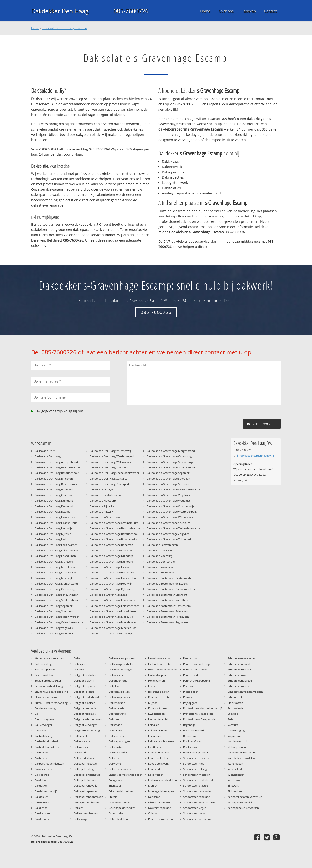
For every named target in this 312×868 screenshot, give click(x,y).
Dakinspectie (82, 747)
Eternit (113, 797)
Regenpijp (189, 725)
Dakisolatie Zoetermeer (161, 572)
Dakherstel (80, 736)
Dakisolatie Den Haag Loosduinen (55, 556)
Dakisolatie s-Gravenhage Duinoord (111, 562)
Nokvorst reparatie (160, 808)
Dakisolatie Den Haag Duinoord (54, 506)
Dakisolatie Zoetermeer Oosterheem (169, 606)
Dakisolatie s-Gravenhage (105, 517)
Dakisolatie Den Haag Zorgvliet (108, 478)
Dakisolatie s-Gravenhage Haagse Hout (113, 578)
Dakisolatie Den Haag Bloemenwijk (56, 484)
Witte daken (235, 780)
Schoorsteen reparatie (197, 797)
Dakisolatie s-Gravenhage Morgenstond (171, 451)
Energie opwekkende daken (126, 775)
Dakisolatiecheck (84, 758)
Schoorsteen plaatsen (196, 786)
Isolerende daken (159, 692)
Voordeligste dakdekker (242, 758)
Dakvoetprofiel (118, 752)
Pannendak (190, 658)
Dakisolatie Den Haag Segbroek (54, 606)
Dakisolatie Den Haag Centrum (53, 495)
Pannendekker (192, 675)
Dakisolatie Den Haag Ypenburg (109, 467)
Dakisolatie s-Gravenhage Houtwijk (111, 584)
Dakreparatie (117, 708)
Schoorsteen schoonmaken (200, 802)
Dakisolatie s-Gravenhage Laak (108, 595)
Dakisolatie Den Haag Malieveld (54, 562)
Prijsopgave (190, 703)
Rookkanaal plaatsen (196, 752)
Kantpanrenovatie (159, 697)
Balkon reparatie (45, 669)
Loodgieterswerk (158, 764)
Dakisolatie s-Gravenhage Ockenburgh (170, 456)
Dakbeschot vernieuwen (49, 764)
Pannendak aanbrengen (198, 664)
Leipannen (155, 736)
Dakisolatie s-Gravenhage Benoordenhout (115, 528)
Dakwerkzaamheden (121, 769)
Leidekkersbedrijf (159, 730)
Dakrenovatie (117, 703)
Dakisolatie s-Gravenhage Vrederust (168, 500)
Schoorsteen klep (194, 764)
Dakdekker (41, 786)
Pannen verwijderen (160, 819)
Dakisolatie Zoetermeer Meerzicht (167, 595)
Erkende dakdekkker (121, 791)
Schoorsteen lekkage (196, 769)
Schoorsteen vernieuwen (198, 819)
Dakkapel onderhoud (87, 775)
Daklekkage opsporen (122, 658)
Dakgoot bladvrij (84, 681)
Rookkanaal (190, 747)
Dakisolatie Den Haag (48, 456)
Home (35, 28)
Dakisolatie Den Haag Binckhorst (54, 478)
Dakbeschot (42, 758)
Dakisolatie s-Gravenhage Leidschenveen (115, 606)
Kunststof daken (158, 708)
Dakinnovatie (82, 741)
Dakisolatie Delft (45, 451)
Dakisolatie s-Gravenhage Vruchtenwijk (170, 506)
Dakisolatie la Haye (101, 489)
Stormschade (236, 708)
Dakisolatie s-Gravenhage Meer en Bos (113, 628)
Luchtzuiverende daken (162, 780)
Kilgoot (153, 703)
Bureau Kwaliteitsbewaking (51, 703)
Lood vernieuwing (159, 752)
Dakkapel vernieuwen (87, 802)
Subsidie (233, 714)
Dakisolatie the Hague (160, 550)
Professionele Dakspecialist (200, 719)
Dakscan (114, 719)
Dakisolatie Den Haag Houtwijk (53, 528)
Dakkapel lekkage (84, 769)
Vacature (233, 725)
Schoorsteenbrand (239, 664)
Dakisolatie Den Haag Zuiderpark (110, 484)
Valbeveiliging (236, 730)
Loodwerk (154, 769)
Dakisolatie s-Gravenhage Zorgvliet (168, 534)
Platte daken (191, 692)
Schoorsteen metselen (197, 775)
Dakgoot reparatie (85, 714)
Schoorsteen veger (194, 813)
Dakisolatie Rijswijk (101, 512)
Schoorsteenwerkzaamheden (245, 692)
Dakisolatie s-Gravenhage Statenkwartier (171, 484)
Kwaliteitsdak (156, 714)
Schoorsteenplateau (240, 681)
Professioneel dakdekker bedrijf (203, 708)
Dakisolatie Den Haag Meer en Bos (55, 572)
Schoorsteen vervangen (242, 658)
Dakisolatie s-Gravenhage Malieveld (111, 617)
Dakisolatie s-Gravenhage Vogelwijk (168, 495)
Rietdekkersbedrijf (194, 730)
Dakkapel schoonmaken (88, 797)
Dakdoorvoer (43, 819)
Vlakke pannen (237, 747)
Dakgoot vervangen (86, 725)
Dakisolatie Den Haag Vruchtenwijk (111, 451)
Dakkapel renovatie (86, 786)
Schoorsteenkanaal (239, 669)
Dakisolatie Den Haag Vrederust (54, 633)
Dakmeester (116, 675)
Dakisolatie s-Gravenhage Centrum (111, 550)
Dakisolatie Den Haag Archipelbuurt (56, 462)
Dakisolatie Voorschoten (161, 562)
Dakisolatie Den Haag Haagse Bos (55, 517)
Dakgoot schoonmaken (88, 719)
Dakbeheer (41, 752)
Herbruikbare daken (160, 664)
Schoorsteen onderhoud (198, 780)
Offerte (152, 813)
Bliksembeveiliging (46, 697)
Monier (153, 786)
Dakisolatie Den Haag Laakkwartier (56, 545)
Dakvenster (116, 747)
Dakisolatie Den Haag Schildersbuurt (57, 600)
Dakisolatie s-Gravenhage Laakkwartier (113, 600)
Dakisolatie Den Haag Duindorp (54, 500)
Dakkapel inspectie (85, 764)
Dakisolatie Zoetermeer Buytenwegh (169, 578)
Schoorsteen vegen (195, 808)
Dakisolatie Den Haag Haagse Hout (56, 523)
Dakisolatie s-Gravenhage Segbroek (168, 473)
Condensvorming (45, 708)
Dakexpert (80, 664)
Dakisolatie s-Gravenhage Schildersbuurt (171, 467)
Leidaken (154, 725)
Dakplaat (114, 686)
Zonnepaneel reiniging (241, 802)
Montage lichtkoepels (161, 791)
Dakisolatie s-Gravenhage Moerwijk (111, 633)
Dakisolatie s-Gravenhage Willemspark (170, 517)
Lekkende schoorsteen (162, 741)
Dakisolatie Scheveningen (162, 545)
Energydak (115, 786)
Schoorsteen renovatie (197, 791)
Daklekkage (81, 819)
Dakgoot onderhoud (86, 697)
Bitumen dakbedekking (49, 686)
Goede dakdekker (119, 802)
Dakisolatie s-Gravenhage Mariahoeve (113, 622)
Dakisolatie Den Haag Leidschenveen (57, 550)
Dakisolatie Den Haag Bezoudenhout (57, 473)
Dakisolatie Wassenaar (160, 567)
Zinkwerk (233, 786)
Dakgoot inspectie (85, 686)
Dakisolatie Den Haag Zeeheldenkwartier (114, 473)
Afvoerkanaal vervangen (49, 658)
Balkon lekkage (44, 664)
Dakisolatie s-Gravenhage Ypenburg (168, 523)
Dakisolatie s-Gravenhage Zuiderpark (169, 539)
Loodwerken (156, 775)
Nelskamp (154, 797)
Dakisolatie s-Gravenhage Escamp (64, 28)
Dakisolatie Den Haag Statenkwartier (57, 617)
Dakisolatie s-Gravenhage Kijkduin (110, 589)
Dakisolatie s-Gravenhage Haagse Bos (112, 572)
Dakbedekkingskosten (48, 747)
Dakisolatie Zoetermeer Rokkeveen (168, 617)
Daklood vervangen (121, 669)
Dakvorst (114, 758)
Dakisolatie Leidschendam (106, 495)
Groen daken (117, 813)
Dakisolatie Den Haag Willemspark (110, 462)
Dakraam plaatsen (120, 697)
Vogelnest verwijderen (241, 752)
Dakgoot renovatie (85, 708)
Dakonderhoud (118, 681)
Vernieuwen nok (238, 741)
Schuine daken (237, 697)
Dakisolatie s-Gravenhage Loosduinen (113, 611)
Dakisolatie (80, 752)
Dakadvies (41, 730)
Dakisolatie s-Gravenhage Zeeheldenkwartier (174, 528)
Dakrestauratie (118, 714)
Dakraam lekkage (119, 692)
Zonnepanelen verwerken (243, 808)
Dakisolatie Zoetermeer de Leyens (167, 584)
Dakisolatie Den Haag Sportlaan (54, 611)
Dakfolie (79, 669)
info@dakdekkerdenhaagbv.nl (256, 456)
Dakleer (78, 808)
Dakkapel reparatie (85, 791)
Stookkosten (235, 703)
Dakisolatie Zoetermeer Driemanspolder (171, 589)
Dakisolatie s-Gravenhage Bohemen (111, 545)
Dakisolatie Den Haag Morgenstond (56, 584)
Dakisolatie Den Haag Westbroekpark (112, 456)
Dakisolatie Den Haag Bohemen (54, 489)
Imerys (152, 686)
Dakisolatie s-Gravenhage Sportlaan (168, 478)
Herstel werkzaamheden (163, 669)
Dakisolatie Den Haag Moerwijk (54, 578)
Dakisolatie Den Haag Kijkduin (53, 534)
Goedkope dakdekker (122, 808)
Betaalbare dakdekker (48, 681)
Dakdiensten (42, 813)
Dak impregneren (45, 719)
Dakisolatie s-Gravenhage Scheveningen (171, 462)
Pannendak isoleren (195, 669)
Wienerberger (236, 775)
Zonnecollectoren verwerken (245, 797)
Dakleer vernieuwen (86, 813)
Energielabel (116, 780)
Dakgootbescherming (87, 730)
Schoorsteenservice (239, 686)
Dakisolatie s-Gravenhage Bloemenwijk (113, 539)
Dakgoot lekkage (84, 692)
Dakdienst (41, 808)
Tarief (231, 719)
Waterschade (235, 769)
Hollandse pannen (159, 675)
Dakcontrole (42, 775)
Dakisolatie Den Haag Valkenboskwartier (59, 622)
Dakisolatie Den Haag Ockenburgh (55, 589)
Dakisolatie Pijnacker (102, 506)
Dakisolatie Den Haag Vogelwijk (54, 628)
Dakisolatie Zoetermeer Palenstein (167, 611)
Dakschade (115, 725)
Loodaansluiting (158, 758)
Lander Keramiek (158, 719)
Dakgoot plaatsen (84, 703)
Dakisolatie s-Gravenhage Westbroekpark (172, 512)
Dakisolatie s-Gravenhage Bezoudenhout (115, 534)
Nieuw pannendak (159, 802)
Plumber (188, 697)
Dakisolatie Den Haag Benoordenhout (58, 467)
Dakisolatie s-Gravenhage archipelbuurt (114, 523)
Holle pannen (156, 681)
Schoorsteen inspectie (197, 758)
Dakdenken (41, 797)
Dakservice (115, 730)
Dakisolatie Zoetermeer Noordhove (168, 600)
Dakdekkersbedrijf (46, 791)
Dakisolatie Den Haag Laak (51, 539)
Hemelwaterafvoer (159, 658)
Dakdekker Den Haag (60, 11)
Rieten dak (190, 736)
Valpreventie (235, 736)
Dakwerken (116, 764)
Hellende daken (118, 819)
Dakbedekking (43, 736)
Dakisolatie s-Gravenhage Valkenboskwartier (174, 489)
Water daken (235, 764)
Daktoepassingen (119, 741)
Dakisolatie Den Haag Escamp (52, 512)
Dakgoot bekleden (85, 675)
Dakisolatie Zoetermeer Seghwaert (167, 622)
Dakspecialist (117, 736)
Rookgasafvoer (192, 741)
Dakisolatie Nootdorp (103, 500)
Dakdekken (41, 780)
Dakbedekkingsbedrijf (48, 741)
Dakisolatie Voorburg (159, 556)
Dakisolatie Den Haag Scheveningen (56, 595)
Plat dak (188, 686)
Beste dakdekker (45, 675)
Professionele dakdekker (198, 714)
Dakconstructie (44, 769)
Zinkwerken (235, 791)
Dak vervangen (44, 725)
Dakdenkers (42, 802)
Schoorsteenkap (237, 675)
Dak (37, 714)
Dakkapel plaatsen (85, 780)
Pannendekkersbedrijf (197, 681)
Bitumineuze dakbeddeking (51, 692)
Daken (78, 658)
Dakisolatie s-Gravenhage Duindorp (111, 556)
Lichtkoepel (155, 747)
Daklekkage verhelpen (122, 664)
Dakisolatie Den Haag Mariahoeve (55, 567)
